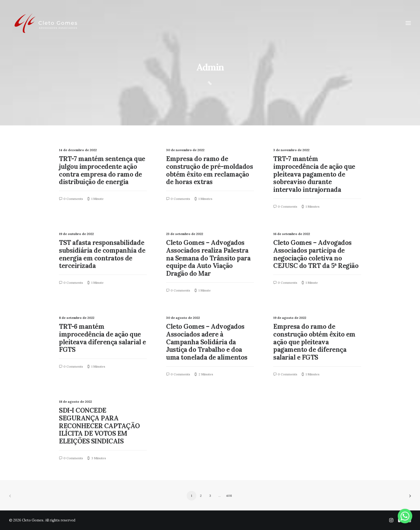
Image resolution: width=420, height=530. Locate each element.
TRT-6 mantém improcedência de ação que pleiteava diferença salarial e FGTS (102, 338)
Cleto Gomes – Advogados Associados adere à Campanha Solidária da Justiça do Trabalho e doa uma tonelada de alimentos (207, 342)
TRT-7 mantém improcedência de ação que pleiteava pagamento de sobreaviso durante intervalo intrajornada (314, 174)
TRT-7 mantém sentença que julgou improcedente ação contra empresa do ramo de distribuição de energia (102, 170)
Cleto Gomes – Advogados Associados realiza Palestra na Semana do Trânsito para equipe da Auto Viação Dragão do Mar (208, 258)
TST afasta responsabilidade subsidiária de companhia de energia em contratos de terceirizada (102, 254)
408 (229, 496)
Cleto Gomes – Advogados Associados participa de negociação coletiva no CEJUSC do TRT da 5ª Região (316, 254)
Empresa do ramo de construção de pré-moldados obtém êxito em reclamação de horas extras (210, 170)
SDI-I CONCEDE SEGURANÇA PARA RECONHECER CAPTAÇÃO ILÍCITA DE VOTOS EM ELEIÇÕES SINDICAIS (99, 426)
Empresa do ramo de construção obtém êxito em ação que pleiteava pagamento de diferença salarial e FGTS (314, 342)
